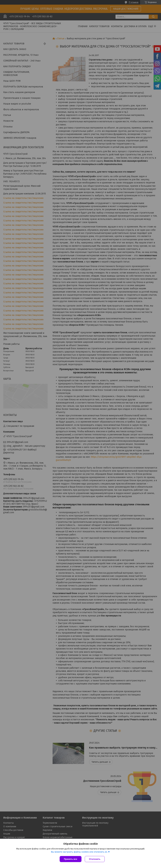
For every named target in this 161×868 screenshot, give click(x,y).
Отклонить (95, 859)
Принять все (71, 859)
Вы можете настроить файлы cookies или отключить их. (79, 852)
